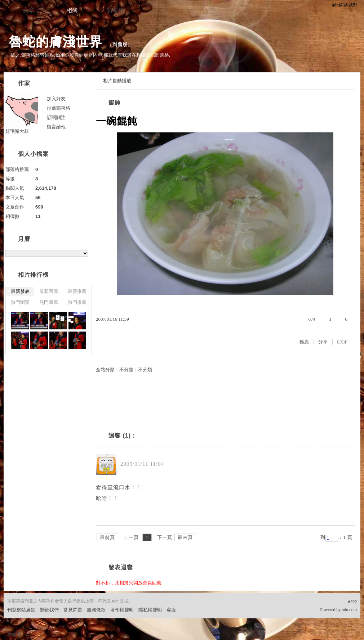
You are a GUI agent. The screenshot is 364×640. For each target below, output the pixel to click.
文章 (29, 10)
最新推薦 (77, 291)
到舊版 (120, 45)
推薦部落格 (59, 108)
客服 (171, 610)
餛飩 (115, 103)
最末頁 (185, 537)
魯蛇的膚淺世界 (56, 42)
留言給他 (56, 127)
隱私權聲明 (150, 610)
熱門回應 (49, 302)
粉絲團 (14, 634)
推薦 (304, 342)
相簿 (72, 10)
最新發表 (20, 291)
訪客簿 (115, 10)
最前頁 (107, 537)
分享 (323, 342)
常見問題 (73, 610)
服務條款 (96, 610)
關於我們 (49, 610)
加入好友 (56, 99)
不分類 (126, 370)
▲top (352, 601)
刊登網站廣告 (21, 610)
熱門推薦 (77, 302)
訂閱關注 (56, 117)
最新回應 (49, 291)
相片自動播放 (117, 81)
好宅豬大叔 (17, 131)
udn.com (349, 610)
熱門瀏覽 (20, 302)
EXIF (342, 342)
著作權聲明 (122, 610)
